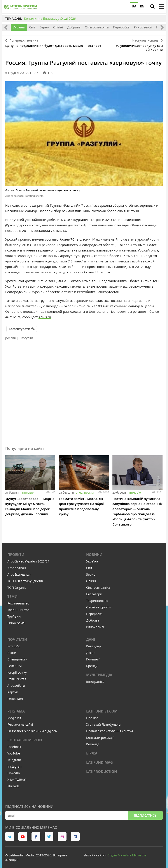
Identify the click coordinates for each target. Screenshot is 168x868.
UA (134, 6)
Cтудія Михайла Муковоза (127, 853)
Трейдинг (15, 614)
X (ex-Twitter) (17, 777)
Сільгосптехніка (97, 27)
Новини (94, 552)
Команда (93, 741)
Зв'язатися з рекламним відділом (32, 728)
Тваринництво (18, 607)
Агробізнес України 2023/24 (28, 559)
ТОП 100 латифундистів (25, 578)
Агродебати (16, 683)
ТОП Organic (17, 585)
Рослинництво (18, 601)
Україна (19, 27)
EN (142, 6)
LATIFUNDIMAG (100, 760)
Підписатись (145, 813)
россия (10, 336)
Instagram (15, 764)
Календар (94, 644)
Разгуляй (26, 336)
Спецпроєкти (85, 490)
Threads (13, 783)
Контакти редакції (100, 735)
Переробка (121, 27)
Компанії (93, 657)
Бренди (92, 663)
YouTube (14, 751)
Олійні (58, 27)
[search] (152, 7)
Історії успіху (17, 670)
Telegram (14, 757)
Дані (91, 637)
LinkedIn (14, 770)
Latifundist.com (102, 709)
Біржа (92, 751)
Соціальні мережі (25, 737)
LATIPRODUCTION (102, 769)
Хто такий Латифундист (104, 722)
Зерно (44, 27)
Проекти (16, 552)
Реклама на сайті (20, 722)
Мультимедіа (99, 672)
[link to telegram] (10, 834)
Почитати (17, 637)
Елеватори (94, 591)
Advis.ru (45, 315)
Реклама (16, 709)
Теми (12, 594)
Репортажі (15, 696)
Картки (13, 689)
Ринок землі (143, 27)
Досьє (91, 650)
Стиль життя (17, 676)
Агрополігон (17, 565)
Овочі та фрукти (98, 605)
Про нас (92, 715)
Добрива (74, 27)
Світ (32, 27)
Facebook (14, 744)
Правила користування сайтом (109, 728)
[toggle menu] (162, 7)
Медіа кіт (14, 715)
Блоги (12, 650)
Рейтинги (15, 663)
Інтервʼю (28, 490)
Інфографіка (95, 679)
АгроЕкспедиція (19, 572)
